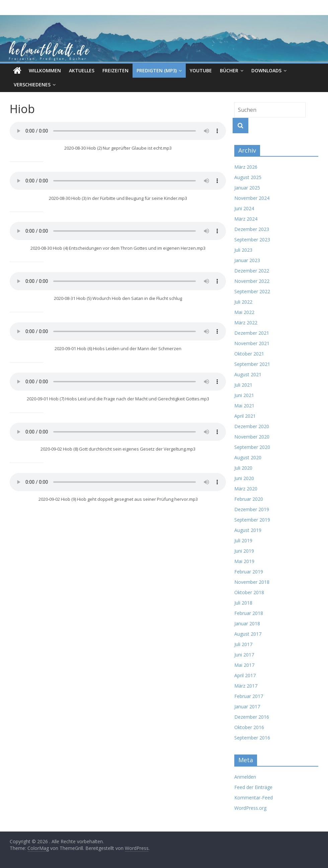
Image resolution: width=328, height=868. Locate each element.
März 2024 (246, 219)
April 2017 (245, 675)
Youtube (201, 70)
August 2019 (248, 530)
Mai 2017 (244, 665)
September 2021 (252, 364)
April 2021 (245, 416)
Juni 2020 (244, 478)
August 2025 (248, 177)
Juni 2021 (244, 395)
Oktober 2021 (249, 354)
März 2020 (246, 489)
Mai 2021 (244, 406)
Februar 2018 (249, 613)
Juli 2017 (243, 644)
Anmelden (245, 777)
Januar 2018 (247, 623)
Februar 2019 (249, 572)
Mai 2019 (244, 561)
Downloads (266, 70)
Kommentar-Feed (254, 798)
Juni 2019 (244, 551)
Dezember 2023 (252, 229)
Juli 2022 (243, 302)
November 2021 (252, 343)
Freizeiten (115, 70)
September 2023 (252, 240)
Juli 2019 (243, 540)
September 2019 (252, 520)
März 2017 (246, 686)
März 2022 (246, 323)
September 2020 (252, 447)
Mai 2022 (244, 312)
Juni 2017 (244, 655)
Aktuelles (82, 70)
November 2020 (252, 437)
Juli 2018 (243, 603)
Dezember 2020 (252, 426)
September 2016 (252, 738)
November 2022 (252, 281)
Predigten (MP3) (157, 70)
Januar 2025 (247, 188)
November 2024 (252, 198)
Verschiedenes (32, 85)
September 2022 (252, 291)
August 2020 (248, 457)
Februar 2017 (249, 696)
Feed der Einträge (253, 787)
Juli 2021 (243, 385)
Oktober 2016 (249, 727)
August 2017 (248, 634)
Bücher (229, 70)
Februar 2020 (249, 499)
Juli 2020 (243, 468)
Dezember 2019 (252, 509)
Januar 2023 (247, 260)
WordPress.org (250, 808)
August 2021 (248, 374)
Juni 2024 (244, 208)
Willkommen (45, 70)
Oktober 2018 (249, 592)
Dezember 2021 (252, 333)
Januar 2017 (247, 706)
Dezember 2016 (252, 717)
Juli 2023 (243, 250)
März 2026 (246, 167)
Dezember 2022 (252, 271)
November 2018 (252, 582)
